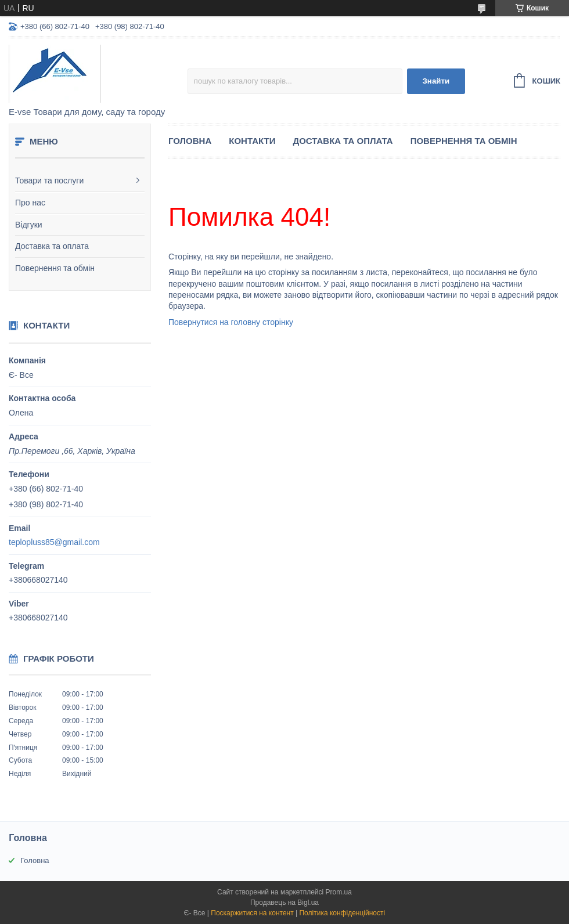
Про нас (30, 203)
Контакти (252, 141)
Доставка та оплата (52, 246)
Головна (190, 141)
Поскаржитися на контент (252, 913)
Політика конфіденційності (342, 913)
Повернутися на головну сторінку (231, 322)
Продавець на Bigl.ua (284, 903)
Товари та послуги (49, 181)
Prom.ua (339, 892)
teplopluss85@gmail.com (54, 542)
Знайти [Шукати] (436, 81)
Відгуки (29, 225)
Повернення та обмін (55, 268)
